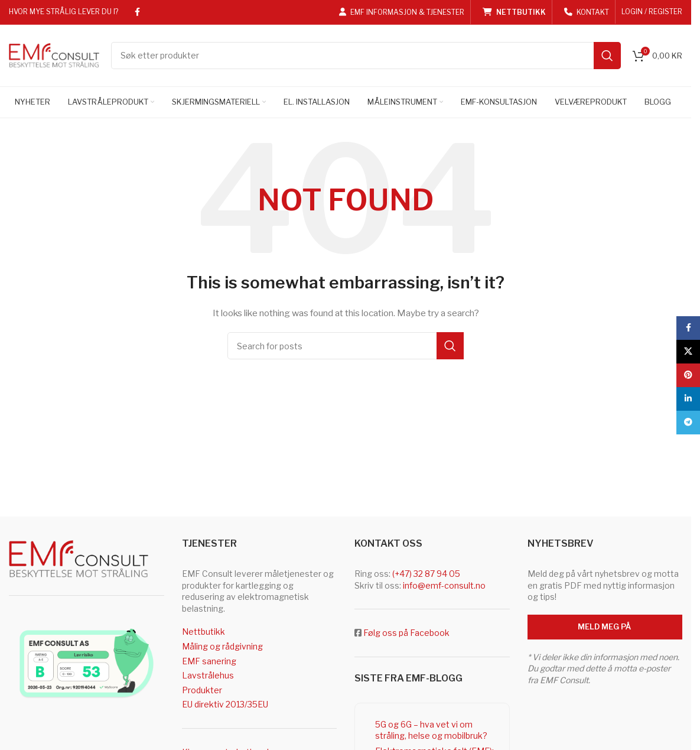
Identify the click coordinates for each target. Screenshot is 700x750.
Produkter (202, 691)
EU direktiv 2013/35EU (225, 705)
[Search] (366, 56)
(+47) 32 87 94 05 (426, 575)
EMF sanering (209, 662)
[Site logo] (54, 55)
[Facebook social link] (137, 12)
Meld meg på (605, 627)
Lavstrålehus (208, 676)
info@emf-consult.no (444, 586)
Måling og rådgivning (222, 647)
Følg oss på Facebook (406, 634)
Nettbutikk (204, 633)
